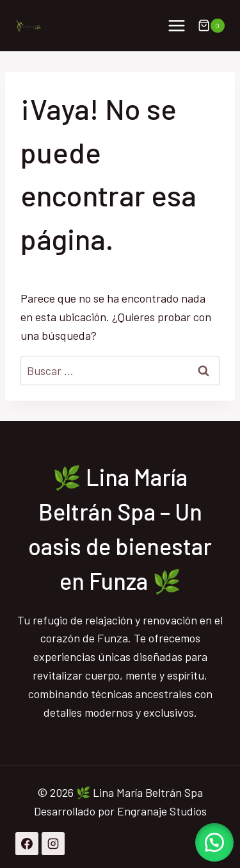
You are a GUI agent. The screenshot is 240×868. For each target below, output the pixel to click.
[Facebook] (27, 844)
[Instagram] (53, 844)
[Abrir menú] (176, 25)
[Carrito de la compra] (211, 26)
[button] (214, 842)
